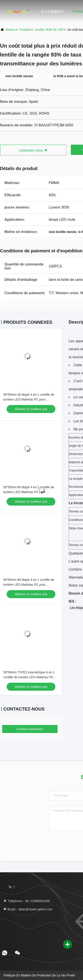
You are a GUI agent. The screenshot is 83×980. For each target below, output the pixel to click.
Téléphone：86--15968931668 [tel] (26, 901)
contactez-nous (33, 150)
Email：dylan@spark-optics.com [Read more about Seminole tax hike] (28, 909)
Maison (11, 30)
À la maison (52, 11)
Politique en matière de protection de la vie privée (39, 975)
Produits (25, 30)
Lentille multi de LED (49, 30)
